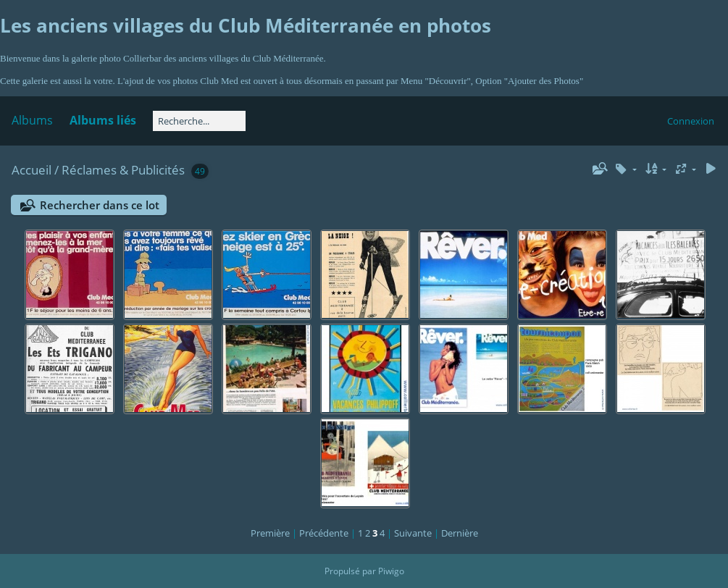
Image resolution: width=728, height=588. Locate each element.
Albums (32, 120)
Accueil (32, 170)
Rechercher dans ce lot (100, 205)
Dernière (460, 533)
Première (270, 533)
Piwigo (391, 571)
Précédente (324, 533)
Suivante (413, 533)
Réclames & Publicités (123, 170)
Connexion (691, 121)
